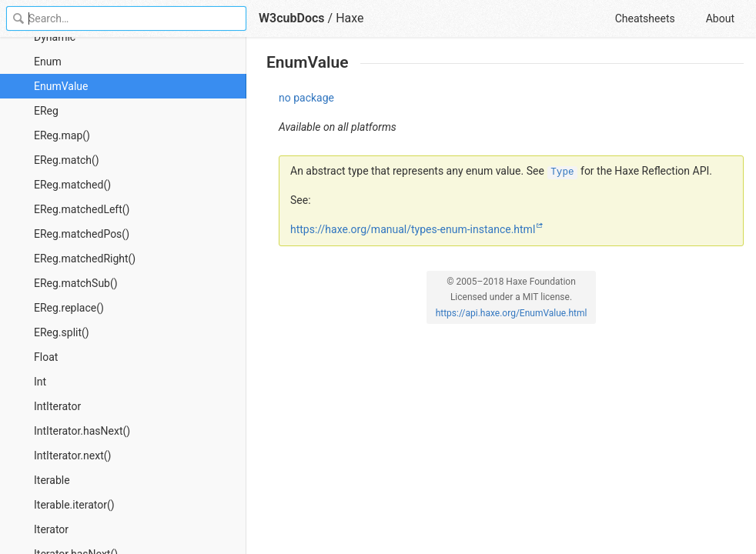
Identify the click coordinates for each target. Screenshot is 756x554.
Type (562, 172)
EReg (46, 111)
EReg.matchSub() (76, 283)
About (720, 18)
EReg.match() (67, 160)
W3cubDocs (292, 18)
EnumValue (61, 86)
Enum (48, 62)
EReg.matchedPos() (82, 234)
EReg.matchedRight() (85, 259)
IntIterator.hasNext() (82, 431)
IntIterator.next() (72, 456)
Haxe (350, 18)
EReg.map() (62, 135)
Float (46, 357)
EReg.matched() (72, 185)
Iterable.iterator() (74, 505)
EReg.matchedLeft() (82, 209)
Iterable (52, 480)
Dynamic (55, 37)
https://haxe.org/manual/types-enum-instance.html (413, 229)
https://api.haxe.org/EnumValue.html (512, 313)
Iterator (51, 529)
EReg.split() (62, 332)
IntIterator (57, 406)
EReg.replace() (69, 308)
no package (306, 98)
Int (40, 382)
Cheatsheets (645, 18)
